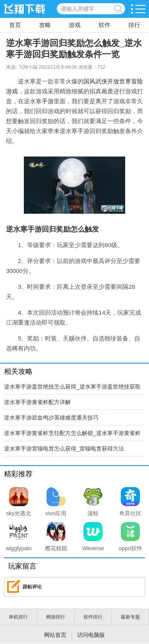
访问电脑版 (91, 635)
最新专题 (130, 617)
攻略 (45, 25)
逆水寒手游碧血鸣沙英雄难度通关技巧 (51, 418)
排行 (134, 25)
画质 (107, 91)
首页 (15, 25)
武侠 (101, 81)
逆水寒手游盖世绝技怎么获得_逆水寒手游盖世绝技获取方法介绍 (72, 389)
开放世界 (119, 81)
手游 (48, 101)
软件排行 (93, 617)
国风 (89, 81)
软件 (104, 25)
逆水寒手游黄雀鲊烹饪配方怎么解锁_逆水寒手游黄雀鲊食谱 (72, 435)
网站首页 (55, 635)
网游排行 (56, 617)
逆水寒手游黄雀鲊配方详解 (37, 402)
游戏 (75, 25)
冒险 (137, 81)
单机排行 (18, 617)
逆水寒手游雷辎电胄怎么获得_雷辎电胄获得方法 (64, 449)
